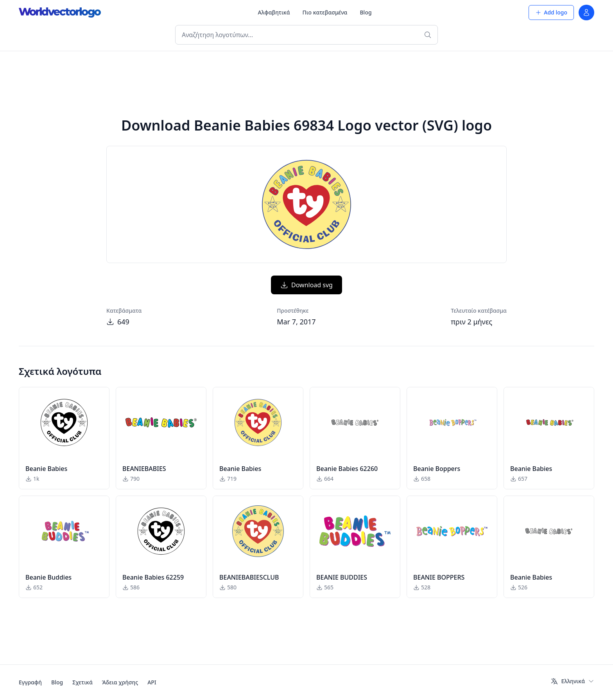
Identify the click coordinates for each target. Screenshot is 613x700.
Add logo (551, 12)
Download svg (306, 285)
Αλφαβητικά (274, 12)
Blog (366, 12)
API (152, 682)
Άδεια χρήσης (120, 682)
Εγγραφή (30, 682)
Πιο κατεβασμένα (325, 12)
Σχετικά (82, 682)
